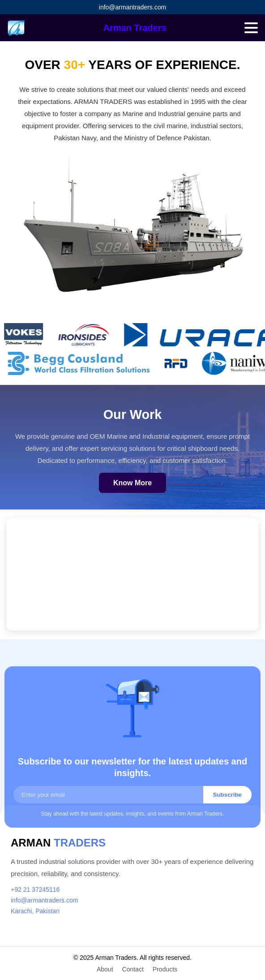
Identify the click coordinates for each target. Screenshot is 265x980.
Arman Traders (135, 28)
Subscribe (227, 795)
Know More (132, 483)
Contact (133, 969)
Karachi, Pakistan (35, 911)
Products (165, 969)
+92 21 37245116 (35, 889)
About (105, 969)
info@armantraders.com (132, 7)
